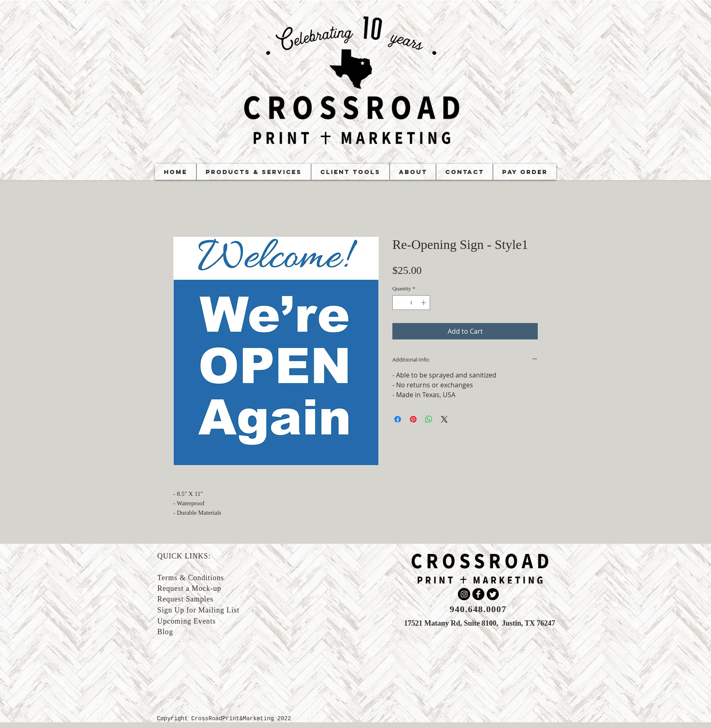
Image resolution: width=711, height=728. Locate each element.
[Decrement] (399, 303)
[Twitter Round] (493, 594)
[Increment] (424, 303)
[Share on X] (444, 419)
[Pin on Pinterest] (413, 419)
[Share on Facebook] (398, 419)
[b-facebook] (478, 594)
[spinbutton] (411, 303)
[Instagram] (464, 594)
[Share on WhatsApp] (429, 419)
